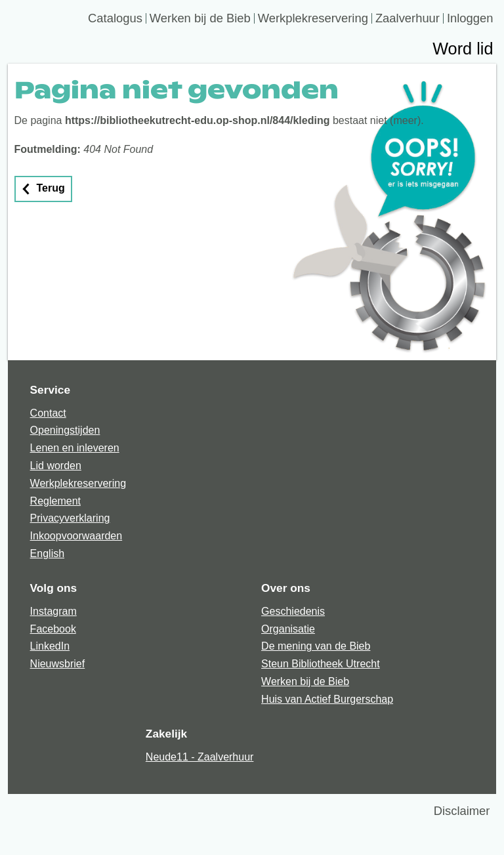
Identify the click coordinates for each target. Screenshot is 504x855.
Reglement (55, 501)
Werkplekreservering (313, 18)
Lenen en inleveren (75, 448)
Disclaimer (462, 811)
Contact (48, 413)
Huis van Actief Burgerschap (327, 699)
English (47, 553)
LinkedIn (50, 646)
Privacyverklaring (70, 518)
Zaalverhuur (408, 18)
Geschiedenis (293, 611)
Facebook (53, 629)
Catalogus (115, 18)
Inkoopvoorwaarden (76, 536)
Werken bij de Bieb (200, 18)
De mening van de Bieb (316, 646)
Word (463, 51)
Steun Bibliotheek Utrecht (321, 664)
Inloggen (470, 18)
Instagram (53, 611)
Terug (51, 188)
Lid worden (56, 466)
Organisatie (288, 629)
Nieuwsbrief (58, 664)
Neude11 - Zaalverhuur (200, 757)
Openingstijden (65, 430)
